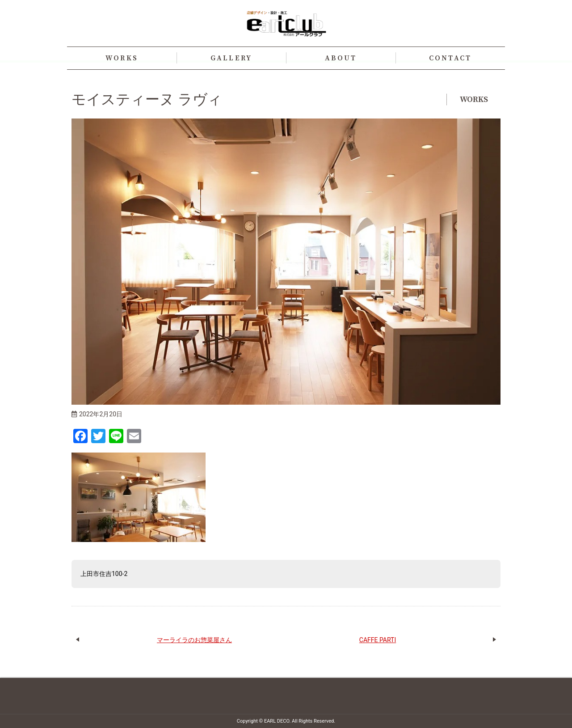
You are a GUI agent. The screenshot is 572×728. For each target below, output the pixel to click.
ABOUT (341, 58)
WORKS (122, 58)
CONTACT (450, 58)
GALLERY (231, 58)
